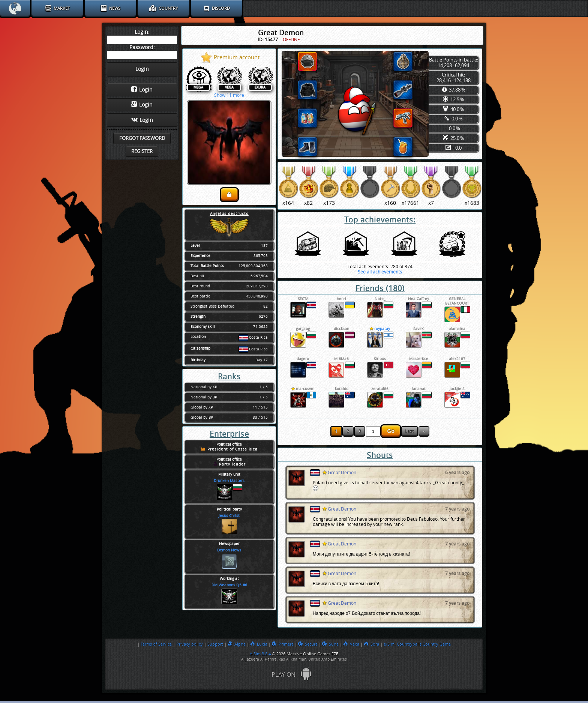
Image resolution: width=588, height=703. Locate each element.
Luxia (259, 644)
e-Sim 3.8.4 (260, 654)
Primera (283, 644)
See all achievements (380, 272)
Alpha (237, 644)
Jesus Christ (229, 516)
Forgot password (142, 138)
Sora (371, 644)
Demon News (229, 550)
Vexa (351, 644)
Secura (308, 644)
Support (215, 644)
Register (142, 151)
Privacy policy (190, 644)
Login (142, 90)
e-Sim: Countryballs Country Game (417, 644)
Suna (330, 644)
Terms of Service (156, 644)
